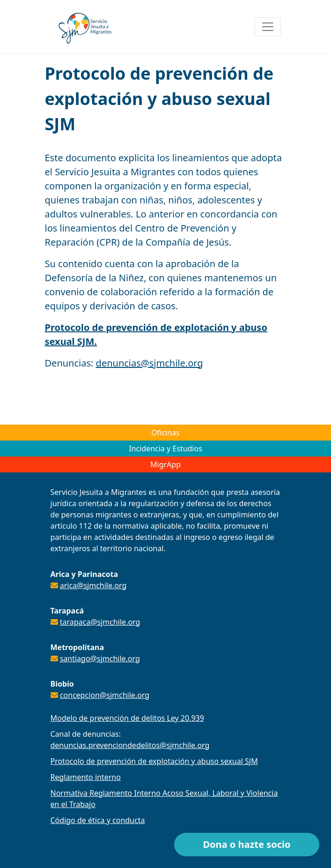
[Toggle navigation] (268, 27)
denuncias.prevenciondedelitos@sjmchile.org (130, 745)
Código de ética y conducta (98, 820)
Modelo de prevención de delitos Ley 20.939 (127, 718)
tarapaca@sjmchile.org (100, 622)
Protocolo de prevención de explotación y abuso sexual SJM (154, 761)
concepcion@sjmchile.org (105, 695)
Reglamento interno (86, 777)
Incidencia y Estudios (165, 449)
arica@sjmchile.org (93, 585)
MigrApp (165, 464)
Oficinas (165, 433)
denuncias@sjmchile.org (150, 363)
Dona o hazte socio (246, 844)
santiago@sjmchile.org (100, 658)
